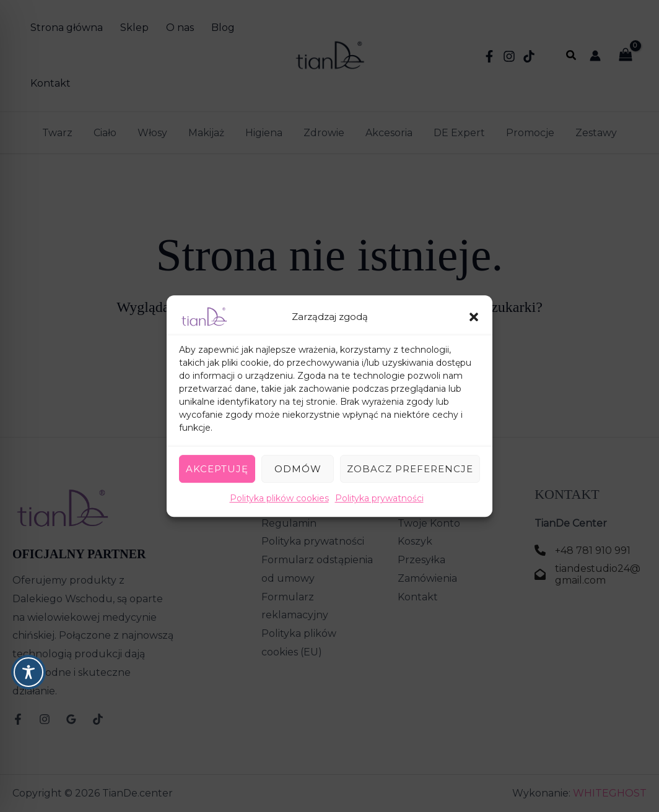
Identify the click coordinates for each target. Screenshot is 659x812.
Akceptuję (217, 469)
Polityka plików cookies (279, 498)
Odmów (298, 469)
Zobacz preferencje (410, 469)
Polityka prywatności (379, 498)
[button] (474, 317)
